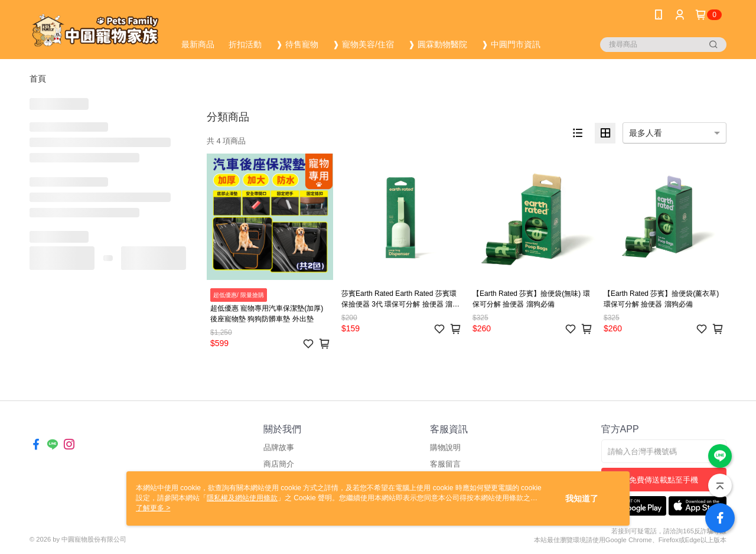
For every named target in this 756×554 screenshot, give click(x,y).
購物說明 (445, 447)
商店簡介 (279, 464)
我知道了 (582, 498)
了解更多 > (153, 508)
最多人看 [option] (646, 133)
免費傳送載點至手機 (664, 480)
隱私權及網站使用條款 (242, 498)
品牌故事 (279, 447)
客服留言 (445, 464)
